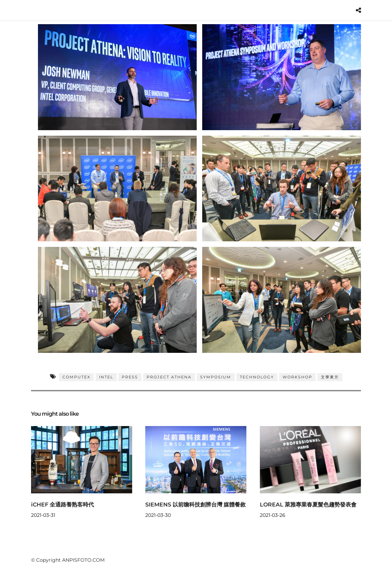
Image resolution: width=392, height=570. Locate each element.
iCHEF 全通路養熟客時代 (62, 505)
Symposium (216, 377)
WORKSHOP (297, 377)
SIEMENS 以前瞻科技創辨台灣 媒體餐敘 (195, 505)
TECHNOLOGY (257, 377)
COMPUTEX (76, 377)
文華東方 (330, 377)
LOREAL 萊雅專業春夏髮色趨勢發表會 (308, 505)
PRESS (130, 377)
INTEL (106, 377)
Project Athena (169, 377)
